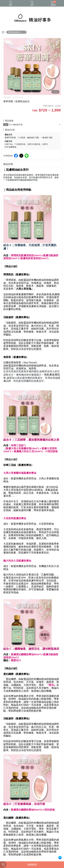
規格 (6, 125)
